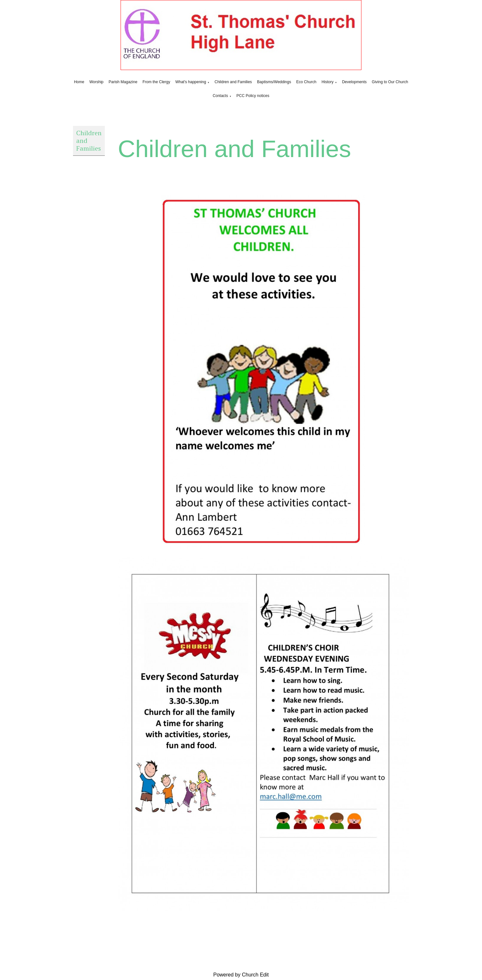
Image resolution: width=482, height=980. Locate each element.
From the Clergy (156, 82)
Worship (96, 82)
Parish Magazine (123, 82)
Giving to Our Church (390, 82)
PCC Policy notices (253, 96)
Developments (355, 82)
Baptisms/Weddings (274, 82)
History (327, 82)
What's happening (191, 82)
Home (79, 82)
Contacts (220, 96)
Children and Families (233, 82)
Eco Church (306, 82)
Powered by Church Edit (241, 975)
